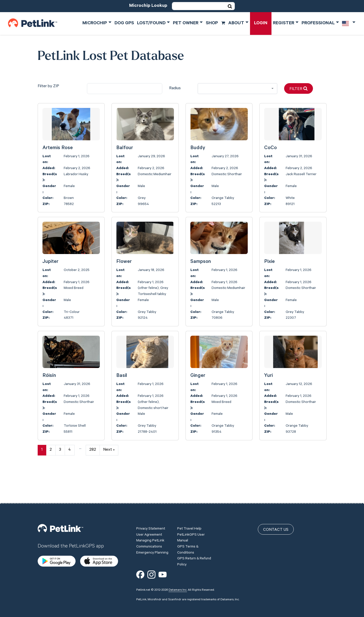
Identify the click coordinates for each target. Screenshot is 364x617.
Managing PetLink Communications (150, 539)
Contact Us (276, 525)
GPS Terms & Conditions (188, 545)
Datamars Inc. (178, 585)
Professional (318, 24)
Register (284, 24)
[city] (125, 89)
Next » (109, 450)
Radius (175, 88)
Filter (299, 89)
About (236, 24)
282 (93, 450)
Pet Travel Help (189, 524)
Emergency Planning (152, 548)
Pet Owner (186, 24)
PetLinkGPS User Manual (191, 533)
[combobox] (237, 89)
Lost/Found (151, 24)
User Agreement (149, 530)
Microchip (95, 24)
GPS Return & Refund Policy (194, 557)
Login (261, 24)
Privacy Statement (151, 524)
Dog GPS (124, 24)
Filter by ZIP (48, 86)
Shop (215, 24)
